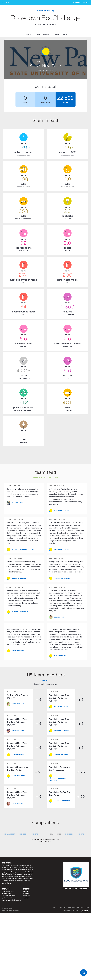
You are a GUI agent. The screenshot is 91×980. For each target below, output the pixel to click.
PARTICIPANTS (43, 34)
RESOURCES (60, 34)
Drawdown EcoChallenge (46, 18)
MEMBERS (23, 834)
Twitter (26, 898)
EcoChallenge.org (45, 11)
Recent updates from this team (45, 477)
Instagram (27, 893)
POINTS (35, 834)
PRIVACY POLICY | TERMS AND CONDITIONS (71, 908)
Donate (77, 2)
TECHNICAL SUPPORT (71, 910)
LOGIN (86, 2)
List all (45, 680)
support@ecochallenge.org (11, 900)
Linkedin (26, 891)
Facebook (27, 896)
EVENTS (6, 2)
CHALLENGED (56, 834)
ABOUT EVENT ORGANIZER (76, 889)
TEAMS (26, 34)
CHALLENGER (10, 834)
